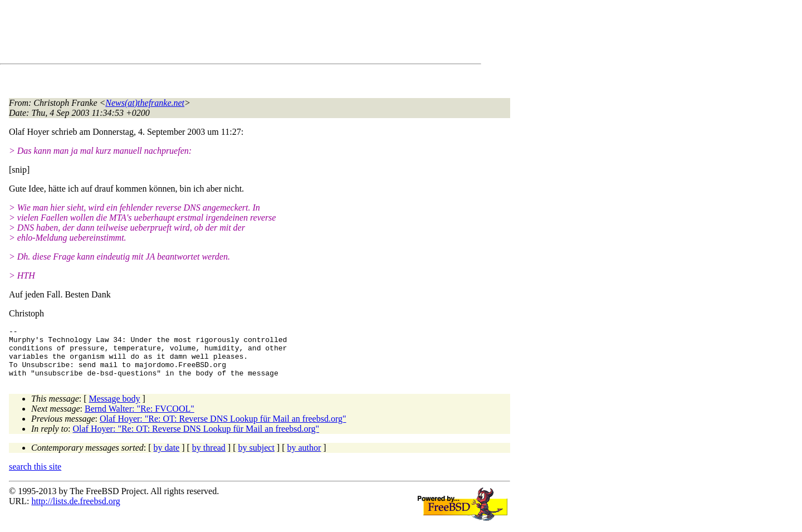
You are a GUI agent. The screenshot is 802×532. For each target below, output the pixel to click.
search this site (35, 477)
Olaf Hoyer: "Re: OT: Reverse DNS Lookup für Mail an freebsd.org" (223, 429)
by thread (209, 458)
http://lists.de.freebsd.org (75, 511)
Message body (115, 409)
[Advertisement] (212, 34)
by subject (256, 458)
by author (304, 458)
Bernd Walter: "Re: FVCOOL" (140, 419)
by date (167, 458)
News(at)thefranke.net (145, 103)
